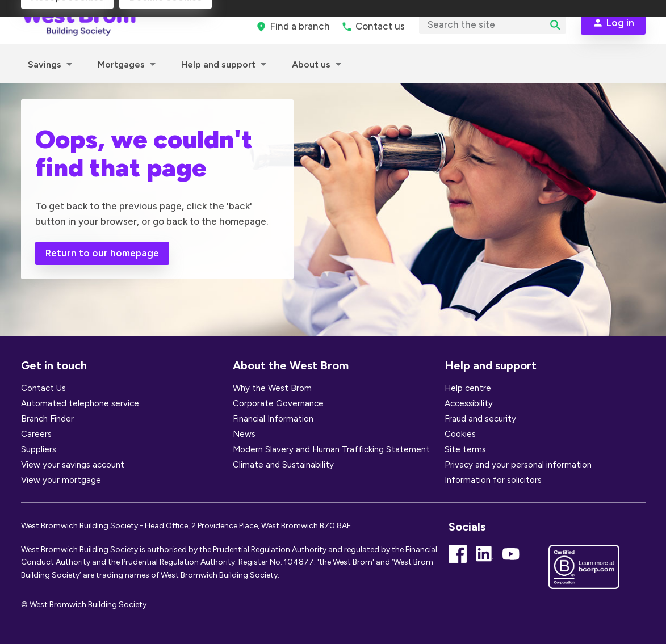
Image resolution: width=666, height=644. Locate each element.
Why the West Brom (272, 388)
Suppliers (39, 449)
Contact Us (43, 388)
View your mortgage (61, 480)
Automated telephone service (80, 403)
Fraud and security (480, 419)
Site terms (465, 449)
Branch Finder (47, 419)
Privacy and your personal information (518, 465)
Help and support (218, 64)
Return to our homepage (102, 253)
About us (311, 64)
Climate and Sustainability (283, 465)
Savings (45, 64)
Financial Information (273, 419)
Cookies (460, 434)
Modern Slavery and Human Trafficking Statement (331, 449)
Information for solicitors (493, 480)
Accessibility (469, 403)
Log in (620, 23)
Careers (36, 434)
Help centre (468, 388)
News (244, 434)
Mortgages (121, 64)
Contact (380, 26)
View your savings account (73, 465)
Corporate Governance (278, 403)
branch (300, 26)
